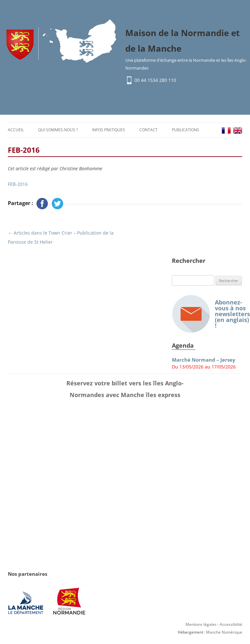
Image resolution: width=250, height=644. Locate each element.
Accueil (16, 130)
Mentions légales (201, 624)
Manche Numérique (224, 632)
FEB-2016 (18, 184)
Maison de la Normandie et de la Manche (182, 41)
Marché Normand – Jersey (204, 360)
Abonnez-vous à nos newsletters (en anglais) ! (207, 314)
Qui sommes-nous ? (58, 130)
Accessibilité (231, 624)
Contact (148, 130)
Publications (186, 130)
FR (226, 130)
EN (238, 130)
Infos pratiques (109, 130)
